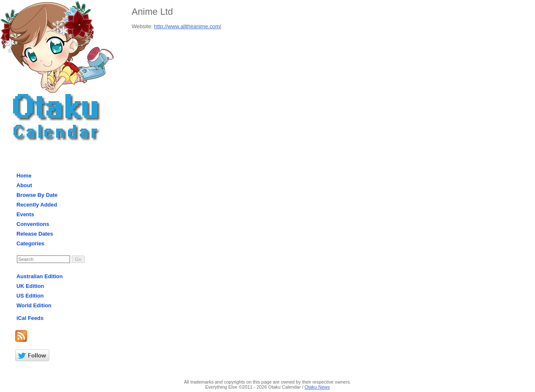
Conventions (33, 224)
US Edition (30, 296)
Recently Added (37, 205)
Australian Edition (40, 276)
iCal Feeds (30, 318)
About (24, 185)
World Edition (34, 305)
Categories (30, 243)
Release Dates (35, 234)
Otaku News (317, 387)
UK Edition (30, 286)
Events (25, 214)
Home (24, 176)
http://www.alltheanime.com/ (188, 26)
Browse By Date (37, 195)
